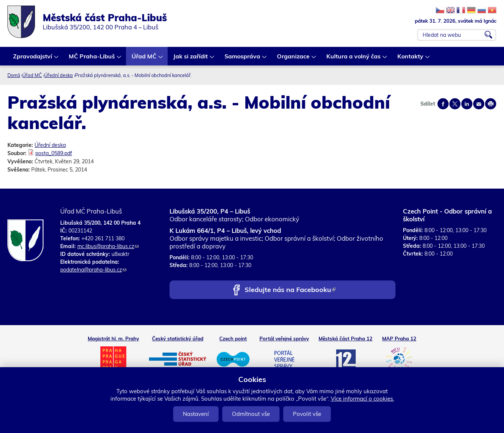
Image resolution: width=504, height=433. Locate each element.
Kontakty (411, 59)
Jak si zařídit (191, 59)
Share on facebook (443, 104)
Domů (14, 75)
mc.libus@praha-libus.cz (108, 246)
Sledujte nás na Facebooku (290, 290)
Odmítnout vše (251, 414)
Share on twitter (455, 104)
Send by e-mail (479, 104)
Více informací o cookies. (362, 399)
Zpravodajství (33, 59)
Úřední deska (59, 75)
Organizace (294, 59)
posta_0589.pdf (54, 153)
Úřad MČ (144, 59)
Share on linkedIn (467, 104)
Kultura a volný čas (354, 59)
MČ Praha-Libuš (92, 59)
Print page (491, 104)
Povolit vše (307, 414)
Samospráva (243, 59)
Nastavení (196, 414)
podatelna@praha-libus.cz (93, 270)
